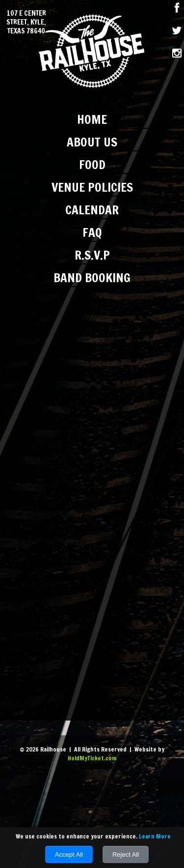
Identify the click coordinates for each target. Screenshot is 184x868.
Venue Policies (92, 187)
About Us (92, 142)
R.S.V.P (92, 255)
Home (92, 119)
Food (92, 164)
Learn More (155, 836)
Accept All (69, 854)
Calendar (92, 210)
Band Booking (92, 277)
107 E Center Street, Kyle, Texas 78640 (26, 22)
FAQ (92, 232)
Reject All (126, 854)
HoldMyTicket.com (92, 758)
